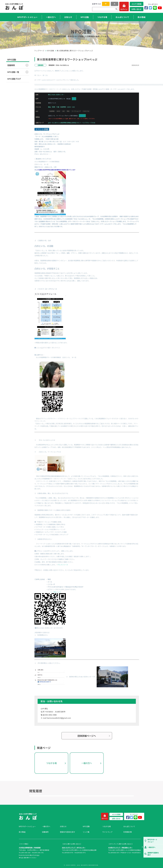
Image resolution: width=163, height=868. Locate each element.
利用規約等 (128, 832)
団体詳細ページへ (87, 736)
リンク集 (86, 832)
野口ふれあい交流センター (56, 95)
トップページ (39, 51)
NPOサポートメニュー (27, 17)
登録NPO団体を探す (67, 832)
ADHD (58, 111)
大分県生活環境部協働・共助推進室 (30, 848)
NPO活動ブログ (14, 79)
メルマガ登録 (137, 4)
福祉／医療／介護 (53, 107)
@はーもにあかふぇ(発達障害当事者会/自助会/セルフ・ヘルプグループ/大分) (72, 123)
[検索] (116, 9)
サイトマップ (107, 832)
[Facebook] (146, 8)
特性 (68, 111)
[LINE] (155, 8)
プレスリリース (63, 565)
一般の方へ (51, 17)
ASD (63, 111)
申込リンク (57, 592)
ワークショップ (76, 111)
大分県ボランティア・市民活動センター (120, 848)
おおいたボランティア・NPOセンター (74, 848)
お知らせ (68, 17)
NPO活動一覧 (13, 72)
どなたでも (86, 111)
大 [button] (115, 4)
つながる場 (102, 17)
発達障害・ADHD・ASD (68, 107)
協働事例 (11, 65)
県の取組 (142, 17)
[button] (142, 847)
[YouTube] (160, 8)
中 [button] (106, 4)
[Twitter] (150, 8)
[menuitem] (29, 826)
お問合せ (82, 116)
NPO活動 (85, 17)
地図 (74, 99)
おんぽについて (122, 17)
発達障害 (52, 111)
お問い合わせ (137, 9)
